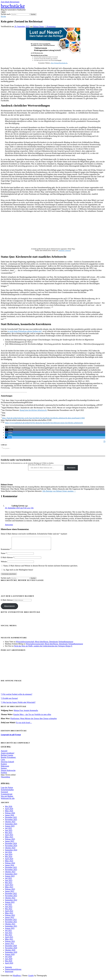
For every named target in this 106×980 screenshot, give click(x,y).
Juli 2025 (8, 831)
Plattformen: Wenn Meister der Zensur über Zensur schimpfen (34, 721)
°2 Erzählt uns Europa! (9, 701)
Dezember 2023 (11, 870)
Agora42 (4, 753)
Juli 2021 (8, 933)
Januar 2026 (9, 818)
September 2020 (11, 955)
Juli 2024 (8, 855)
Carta (3, 762)
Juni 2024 (9, 857)
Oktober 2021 (10, 926)
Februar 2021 (10, 944)
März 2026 (9, 813)
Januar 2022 (9, 920)
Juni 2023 (9, 883)
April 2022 (9, 913)
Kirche (3, 16)
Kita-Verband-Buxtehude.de (59, 63)
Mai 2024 (9, 859)
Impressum (9, 974)
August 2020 (10, 957)
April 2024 (9, 861)
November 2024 (11, 848)
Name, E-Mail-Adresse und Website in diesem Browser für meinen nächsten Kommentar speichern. (41, 568)
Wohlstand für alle (8, 801)
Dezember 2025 (11, 820)
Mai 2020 (9, 963)
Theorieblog (5, 779)
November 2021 (11, 924)
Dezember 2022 (11, 896)
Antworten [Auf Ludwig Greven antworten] (9, 525)
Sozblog (4, 775)
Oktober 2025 (10, 824)
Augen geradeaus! (8, 756)
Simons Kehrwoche (8, 773)
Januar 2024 (9, 868)
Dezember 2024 (11, 846)
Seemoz (4, 771)
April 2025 (9, 837)
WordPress (17, 978)
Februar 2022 (10, 918)
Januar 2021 (9, 946)
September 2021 (11, 929)
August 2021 (10, 931)
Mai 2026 (9, 809)
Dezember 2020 (11, 948)
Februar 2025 (10, 842)
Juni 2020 (9, 961)
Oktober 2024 (10, 850)
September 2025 (11, 826)
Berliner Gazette (7, 758)
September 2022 (11, 903)
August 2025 (10, 829)
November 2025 (11, 822)
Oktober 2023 (10, 874)
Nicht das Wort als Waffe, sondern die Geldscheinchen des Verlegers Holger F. (43, 648)
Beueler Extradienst (8, 760)
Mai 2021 (9, 937)
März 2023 (9, 889)
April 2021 (9, 939)
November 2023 (11, 872)
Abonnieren (71, 468)
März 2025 (9, 839)
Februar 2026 (10, 815)
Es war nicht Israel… (24, 725)
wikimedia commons (64, 251)
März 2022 (9, 916)
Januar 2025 (9, 844)
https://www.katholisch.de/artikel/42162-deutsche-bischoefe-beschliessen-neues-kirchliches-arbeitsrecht (44, 423)
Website (4, 564)
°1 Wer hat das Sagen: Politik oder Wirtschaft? (18, 705)
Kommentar (6, 552)
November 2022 (11, 898)
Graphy (31, 978)
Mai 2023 (9, 885)
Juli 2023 (8, 881)
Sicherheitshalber (7, 792)
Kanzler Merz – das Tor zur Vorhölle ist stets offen (32, 717)
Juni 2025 (9, 833)
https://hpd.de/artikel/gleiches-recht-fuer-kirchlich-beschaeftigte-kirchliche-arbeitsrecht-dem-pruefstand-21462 (43, 418)
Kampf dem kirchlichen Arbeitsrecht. (33, 410)
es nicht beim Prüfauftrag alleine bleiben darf (25, 331)
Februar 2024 (10, 866)
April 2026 (9, 811)
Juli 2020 (8, 959)
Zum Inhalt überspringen (10, 2)
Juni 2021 (9, 935)
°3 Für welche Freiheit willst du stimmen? (17, 697)
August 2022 (10, 905)
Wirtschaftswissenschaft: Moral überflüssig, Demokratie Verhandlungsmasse (45, 644)
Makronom (5, 769)
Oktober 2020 (10, 953)
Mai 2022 (9, 911)
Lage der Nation (7, 790)
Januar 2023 (9, 894)
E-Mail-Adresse (7, 560)
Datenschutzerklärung (13, 972)
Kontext (4, 766)
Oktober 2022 (10, 900)
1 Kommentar (51, 27)
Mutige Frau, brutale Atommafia (26, 713)
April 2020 (9, 966)
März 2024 (9, 863)
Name (4, 556)
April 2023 (9, 887)
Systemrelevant (7, 797)
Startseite (8, 970)
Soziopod (4, 794)
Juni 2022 (9, 909)
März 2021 (9, 942)
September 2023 (11, 876)
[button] (10, 427)
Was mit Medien (7, 799)
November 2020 (11, 950)
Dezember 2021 (11, 922)
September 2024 (11, 852)
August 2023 (10, 879)
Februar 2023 (10, 892)
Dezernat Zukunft (7, 764)
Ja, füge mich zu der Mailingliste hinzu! (17, 572)
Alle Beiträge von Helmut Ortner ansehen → (59, 491)
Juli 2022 (8, 907)
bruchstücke (13, 6)
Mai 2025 (9, 835)
